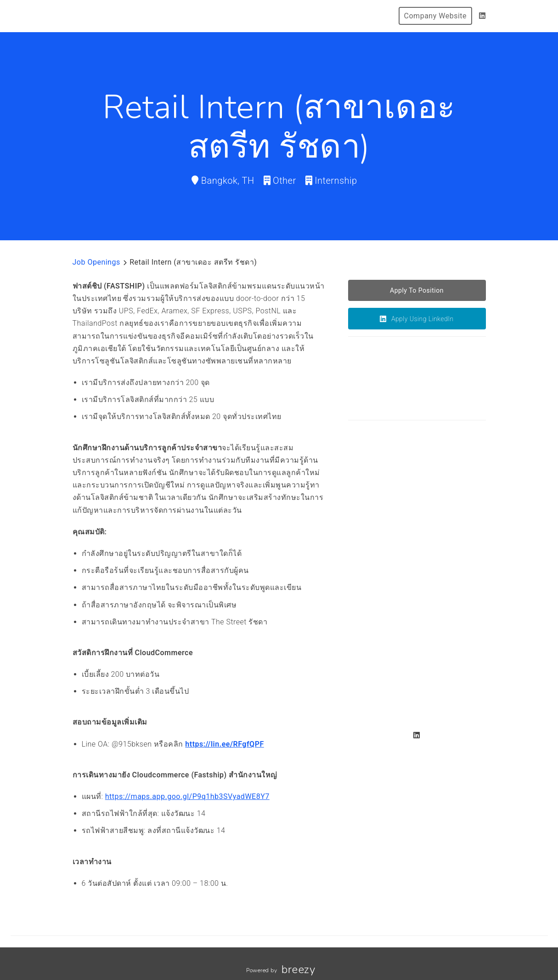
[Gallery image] (383, 494)
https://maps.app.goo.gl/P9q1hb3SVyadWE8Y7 (187, 796)
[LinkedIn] (482, 16)
